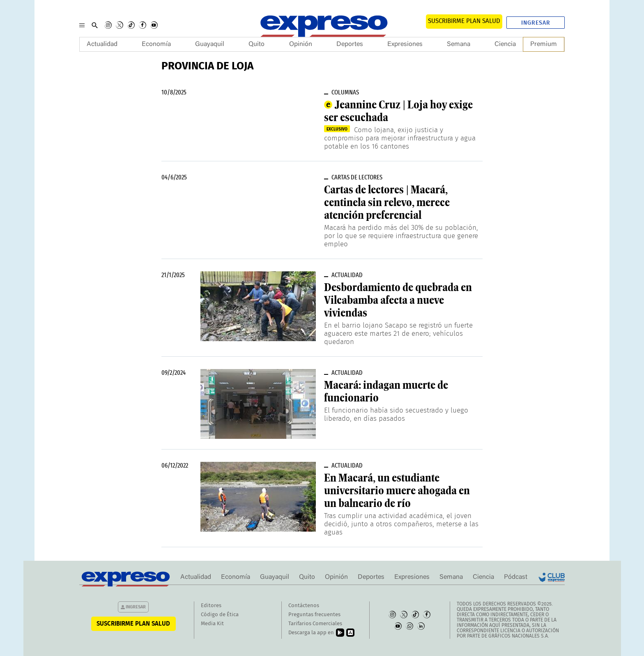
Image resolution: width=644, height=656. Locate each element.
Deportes (350, 44)
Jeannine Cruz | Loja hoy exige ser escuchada (398, 111)
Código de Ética (220, 615)
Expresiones (405, 44)
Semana (459, 44)
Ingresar (536, 23)
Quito (256, 44)
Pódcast (516, 577)
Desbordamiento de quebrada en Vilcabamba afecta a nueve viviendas (398, 300)
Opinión (301, 44)
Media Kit (212, 624)
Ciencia (505, 44)
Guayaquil (210, 44)
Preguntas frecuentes (314, 615)
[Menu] (82, 25)
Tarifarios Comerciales (315, 624)
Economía (156, 44)
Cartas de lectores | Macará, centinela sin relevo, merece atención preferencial (387, 202)
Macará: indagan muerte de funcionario (386, 391)
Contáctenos (304, 606)
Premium (544, 44)
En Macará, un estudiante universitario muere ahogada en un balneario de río (397, 491)
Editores (211, 606)
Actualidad (102, 44)
